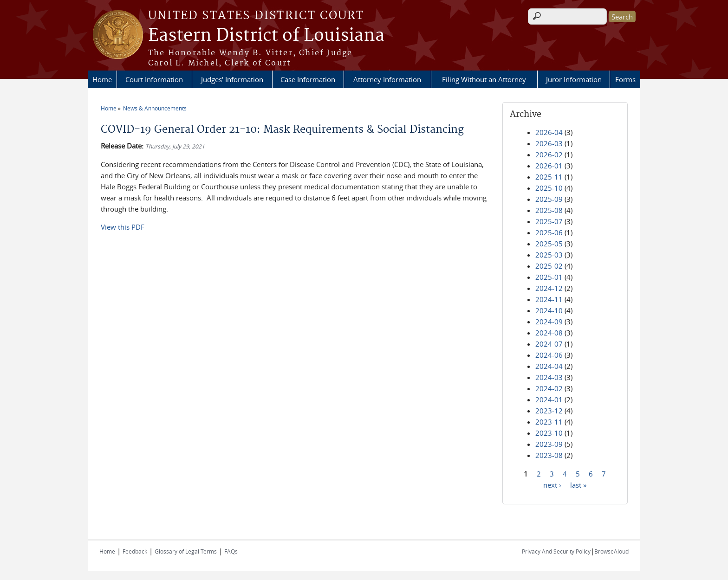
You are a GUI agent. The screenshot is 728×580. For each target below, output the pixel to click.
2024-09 (549, 322)
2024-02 (549, 388)
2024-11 (549, 299)
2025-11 (549, 177)
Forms (625, 79)
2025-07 (549, 221)
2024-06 (549, 355)
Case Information (308, 79)
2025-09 (549, 199)
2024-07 (549, 344)
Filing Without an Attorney (484, 79)
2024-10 (549, 310)
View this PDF (123, 227)
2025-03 (549, 255)
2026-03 (549, 143)
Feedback (135, 551)
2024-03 (549, 377)
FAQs (231, 551)
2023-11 (549, 422)
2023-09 (549, 444)
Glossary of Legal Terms (186, 551)
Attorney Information (387, 79)
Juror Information (574, 79)
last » (578, 484)
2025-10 (549, 188)
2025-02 (549, 266)
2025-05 (549, 244)
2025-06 (549, 232)
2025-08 (549, 210)
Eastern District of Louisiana (266, 36)
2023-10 (549, 433)
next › (552, 484)
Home (102, 79)
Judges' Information (232, 79)
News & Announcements (155, 108)
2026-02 (549, 155)
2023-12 (549, 411)
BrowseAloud (611, 551)
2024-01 (549, 400)
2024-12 (549, 288)
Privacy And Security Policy (556, 551)
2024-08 (549, 333)
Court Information (154, 79)
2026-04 (549, 132)
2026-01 (549, 166)
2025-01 (549, 277)
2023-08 (549, 455)
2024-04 (549, 366)
